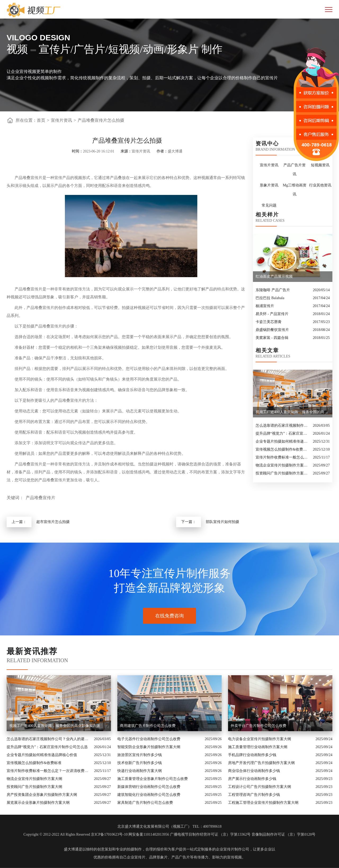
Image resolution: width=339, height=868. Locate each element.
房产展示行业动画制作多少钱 (252, 779)
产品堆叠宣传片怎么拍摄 (101, 120)
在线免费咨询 (169, 616)
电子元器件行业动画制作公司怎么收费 (149, 739)
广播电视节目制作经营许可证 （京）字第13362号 (210, 834)
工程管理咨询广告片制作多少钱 (254, 795)
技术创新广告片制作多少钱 (140, 763)
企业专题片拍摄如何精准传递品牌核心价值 (283, 441)
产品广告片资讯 (295, 170)
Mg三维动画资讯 (295, 190)
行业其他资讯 (320, 185)
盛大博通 (71, 849)
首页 (41, 120)
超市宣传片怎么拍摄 (53, 522)
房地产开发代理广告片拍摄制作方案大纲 (261, 763)
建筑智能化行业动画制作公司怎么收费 (149, 795)
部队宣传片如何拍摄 (222, 522)
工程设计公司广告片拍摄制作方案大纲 (260, 787)
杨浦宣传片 (265, 306)
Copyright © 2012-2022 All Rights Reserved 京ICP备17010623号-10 (76, 834)
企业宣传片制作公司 (233, 849)
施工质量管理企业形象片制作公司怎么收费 (153, 779)
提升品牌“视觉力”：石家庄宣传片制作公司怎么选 (283, 433)
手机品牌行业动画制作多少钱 (252, 755)
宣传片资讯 (61, 120)
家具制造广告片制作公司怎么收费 (145, 803)
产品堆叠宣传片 (41, 498)
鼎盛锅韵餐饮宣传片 (272, 330)
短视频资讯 (320, 165)
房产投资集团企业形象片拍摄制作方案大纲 (42, 795)
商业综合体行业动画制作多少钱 (254, 771)
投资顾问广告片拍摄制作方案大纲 (283, 473)
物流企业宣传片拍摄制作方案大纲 (283, 465)
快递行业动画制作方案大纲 (140, 771)
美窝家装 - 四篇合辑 (272, 338)
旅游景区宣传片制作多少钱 (140, 755)
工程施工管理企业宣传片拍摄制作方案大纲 (263, 803)
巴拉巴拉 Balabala (270, 298)
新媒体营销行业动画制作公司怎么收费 (149, 787)
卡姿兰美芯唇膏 (269, 322)
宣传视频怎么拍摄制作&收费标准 (283, 449)
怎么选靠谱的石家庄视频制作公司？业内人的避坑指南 (283, 426)
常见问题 (269, 205)
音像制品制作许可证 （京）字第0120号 (284, 834)
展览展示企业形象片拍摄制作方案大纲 (38, 803)
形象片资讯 (269, 185)
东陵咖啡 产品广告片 (273, 290)
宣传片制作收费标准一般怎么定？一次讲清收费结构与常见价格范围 (283, 457)
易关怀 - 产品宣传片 (272, 314)
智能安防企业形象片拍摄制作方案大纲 (149, 747)
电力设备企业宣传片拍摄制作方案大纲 (260, 739)
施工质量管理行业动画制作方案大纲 (258, 747)
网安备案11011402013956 (149, 834)
